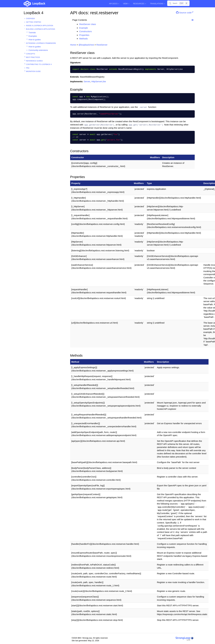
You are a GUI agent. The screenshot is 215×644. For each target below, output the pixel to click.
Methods (84, 39)
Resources (140, 4)
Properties (84, 35)
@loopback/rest (86, 45)
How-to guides (35, 40)
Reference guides (34, 61)
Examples (33, 36)
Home (73, 45)
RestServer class (88, 24)
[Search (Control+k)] (178, 3)
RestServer (102, 45)
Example (84, 28)
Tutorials (32, 33)
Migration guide (33, 71)
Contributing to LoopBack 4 (39, 64)
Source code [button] (184, 13)
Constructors (86, 31)
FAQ (28, 68)
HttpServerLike (99, 81)
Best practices (33, 57)
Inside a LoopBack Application (40, 26)
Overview (30, 19)
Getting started (34, 22)
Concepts (31, 54)
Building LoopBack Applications (41, 29)
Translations (158, 4)
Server (87, 81)
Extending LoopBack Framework (41, 43)
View (126, 4)
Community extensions (38, 50)
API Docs (114, 4)
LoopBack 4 (34, 13)
